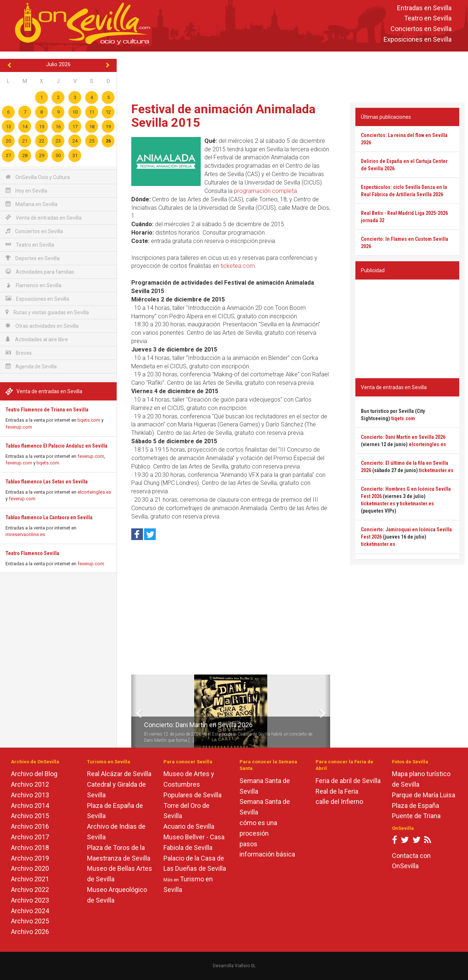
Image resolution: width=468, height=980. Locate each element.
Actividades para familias (40, 272)
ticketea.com (238, 266)
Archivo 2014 (30, 806)
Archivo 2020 (30, 868)
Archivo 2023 (30, 900)
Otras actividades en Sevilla (42, 326)
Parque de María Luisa (424, 795)
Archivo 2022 (30, 890)
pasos (248, 844)
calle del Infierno (339, 802)
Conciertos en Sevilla (421, 29)
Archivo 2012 (30, 784)
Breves (19, 353)
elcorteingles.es (94, 492)
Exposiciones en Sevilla (418, 39)
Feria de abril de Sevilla (348, 781)
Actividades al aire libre (37, 339)
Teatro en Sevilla (428, 18)
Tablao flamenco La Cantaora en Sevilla (49, 517)
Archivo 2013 (30, 795)
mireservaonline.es (25, 534)
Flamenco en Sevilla (33, 285)
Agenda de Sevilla (31, 366)
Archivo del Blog (34, 774)
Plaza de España (416, 806)
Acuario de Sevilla (189, 826)
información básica (267, 854)
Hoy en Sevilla (26, 191)
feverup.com (19, 427)
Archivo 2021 (30, 879)
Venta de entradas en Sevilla (44, 218)
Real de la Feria (337, 791)
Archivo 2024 (30, 911)
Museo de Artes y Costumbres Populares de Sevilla (193, 784)
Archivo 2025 (30, 921)
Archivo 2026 (30, 932)
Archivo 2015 (30, 816)
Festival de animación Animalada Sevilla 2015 (223, 116)
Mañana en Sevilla (31, 204)
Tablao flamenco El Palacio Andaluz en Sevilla (56, 446)
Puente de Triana (416, 816)
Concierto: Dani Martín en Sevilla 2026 (198, 725)
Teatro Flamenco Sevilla (32, 553)
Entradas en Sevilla (424, 8)
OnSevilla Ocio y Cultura (38, 177)
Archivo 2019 (30, 858)
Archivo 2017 (30, 837)
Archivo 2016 (30, 826)
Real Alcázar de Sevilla (119, 774)
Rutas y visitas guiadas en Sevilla (47, 312)
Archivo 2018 (30, 848)
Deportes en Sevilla (33, 258)
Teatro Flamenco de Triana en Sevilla (47, 410)
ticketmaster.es (436, 470)
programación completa (265, 191)
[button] (134, 711)
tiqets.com (89, 420)
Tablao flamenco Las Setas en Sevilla (47, 482)
